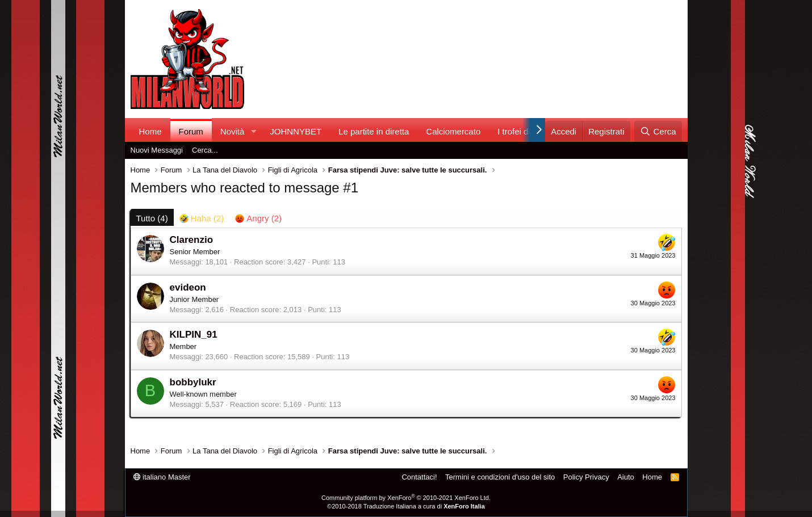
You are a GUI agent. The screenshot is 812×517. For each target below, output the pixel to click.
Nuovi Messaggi (157, 150)
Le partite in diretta (374, 131)
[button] (253, 131)
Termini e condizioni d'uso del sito (500, 477)
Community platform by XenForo (406, 498)
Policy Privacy (586, 477)
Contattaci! (419, 477)
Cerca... (205, 150)
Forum (191, 131)
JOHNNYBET (296, 131)
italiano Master (162, 477)
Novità (233, 131)
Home (150, 131)
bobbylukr (193, 382)
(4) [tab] (152, 218)
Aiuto (626, 477)
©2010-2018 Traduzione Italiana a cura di (406, 506)
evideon (188, 287)
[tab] (202, 218)
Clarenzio (192, 240)
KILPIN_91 (194, 335)
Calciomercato (453, 131)
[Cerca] (658, 131)
